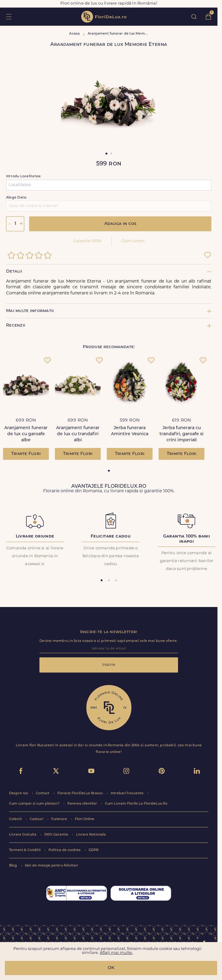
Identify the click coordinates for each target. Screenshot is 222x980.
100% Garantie (57, 835)
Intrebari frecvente (128, 793)
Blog (13, 866)
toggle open (9, 17)
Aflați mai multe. (116, 953)
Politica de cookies (65, 850)
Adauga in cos (120, 224)
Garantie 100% (87, 241)
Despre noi (19, 793)
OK (111, 968)
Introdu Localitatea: (24, 176)
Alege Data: (17, 198)
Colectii (16, 819)
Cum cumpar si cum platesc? (35, 804)
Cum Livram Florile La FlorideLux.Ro (136, 804)
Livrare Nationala (91, 835)
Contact (43, 793)
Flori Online (85, 819)
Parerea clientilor (83, 804)
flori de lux (104, 17)
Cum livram (133, 241)
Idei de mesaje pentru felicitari (51, 866)
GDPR (94, 850)
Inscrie (109, 665)
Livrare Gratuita (23, 835)
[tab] (109, 471)
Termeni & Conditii (25, 850)
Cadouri (37, 819)
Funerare (60, 819)
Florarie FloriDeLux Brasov (81, 793)
